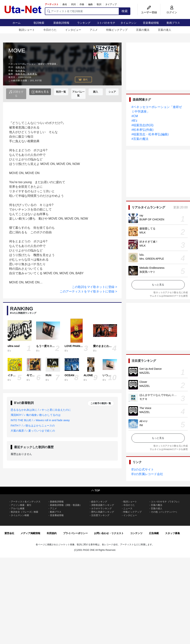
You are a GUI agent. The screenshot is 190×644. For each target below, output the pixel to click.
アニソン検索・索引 (21, 505)
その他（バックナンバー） (165, 512)
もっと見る (158, 285)
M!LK (143, 233)
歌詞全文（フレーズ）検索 (25, 512)
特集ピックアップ (117, 30)
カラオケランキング (101, 508)
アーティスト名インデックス (26, 502)
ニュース (128, 508)
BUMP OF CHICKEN (152, 219)
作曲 (82, 4)
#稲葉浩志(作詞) (142, 125)
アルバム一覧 (78, 94)
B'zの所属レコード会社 (147, 474)
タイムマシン (128, 23)
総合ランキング (99, 502)
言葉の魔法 (143, 30)
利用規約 (52, 533)
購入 (96, 92)
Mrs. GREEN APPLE (152, 259)
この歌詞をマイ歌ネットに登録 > (94, 287)
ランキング (84, 23)
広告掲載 (154, 533)
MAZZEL (145, 373)
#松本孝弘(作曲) (142, 130)
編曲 (90, 4)
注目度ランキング (100, 515)
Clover (143, 382)
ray (141, 215)
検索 (125, 11)
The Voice (145, 408)
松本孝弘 (20, 71)
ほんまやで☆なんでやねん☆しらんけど (163, 395)
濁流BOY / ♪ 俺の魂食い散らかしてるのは (36, 415)
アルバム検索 (18, 508)
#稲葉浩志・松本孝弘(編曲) (150, 134)
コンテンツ (136, 533)
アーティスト (52, 4)
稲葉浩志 (20, 67)
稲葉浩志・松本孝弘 (26, 74)
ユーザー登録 (149, 12)
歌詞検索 (39, 23)
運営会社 (9, 533)
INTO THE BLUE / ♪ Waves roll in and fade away (40, 420)
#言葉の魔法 (140, 139)
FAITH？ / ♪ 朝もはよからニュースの (33, 426)
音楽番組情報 (151, 23)
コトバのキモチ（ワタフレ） (166, 502)
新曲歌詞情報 (61, 23)
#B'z (134, 121)
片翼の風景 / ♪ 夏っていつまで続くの (33, 431)
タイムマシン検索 (20, 515)
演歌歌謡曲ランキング (103, 505)
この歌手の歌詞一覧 (101, 403)
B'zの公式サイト (143, 469)
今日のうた (50, 30)
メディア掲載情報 (30, 533)
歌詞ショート (27, 30)
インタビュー (73, 30)
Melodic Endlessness (152, 268)
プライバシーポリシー (75, 533)
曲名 (65, 4)
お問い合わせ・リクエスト (109, 533)
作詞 (73, 4)
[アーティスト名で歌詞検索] (82, 11)
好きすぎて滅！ (149, 242)
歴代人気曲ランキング (103, 512)
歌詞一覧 (61, 92)
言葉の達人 (165, 30)
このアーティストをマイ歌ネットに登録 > (88, 291)
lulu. (142, 255)
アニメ (94, 30)
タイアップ (111, 4)
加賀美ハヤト (147, 272)
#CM (135, 116)
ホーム (17, 23)
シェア (112, 92)
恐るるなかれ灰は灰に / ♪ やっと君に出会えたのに (41, 410)
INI (141, 425)
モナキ (143, 399)
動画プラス (173, 23)
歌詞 (99, 4)
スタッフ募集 (173, 533)
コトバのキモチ (106, 23)
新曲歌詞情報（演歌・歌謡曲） (66, 505)
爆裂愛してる (147, 229)
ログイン (172, 12)
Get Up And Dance (151, 369)
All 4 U (143, 421)
